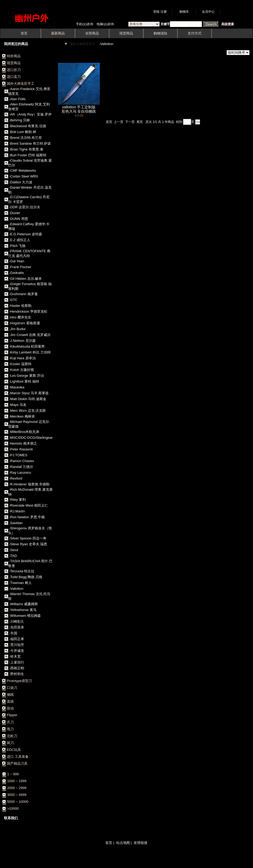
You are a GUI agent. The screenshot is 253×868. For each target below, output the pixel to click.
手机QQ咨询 (85, 24)
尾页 (140, 122)
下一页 (130, 122)
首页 (109, 122)
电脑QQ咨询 (105, 24)
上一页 (119, 122)
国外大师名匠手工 (83, 44)
